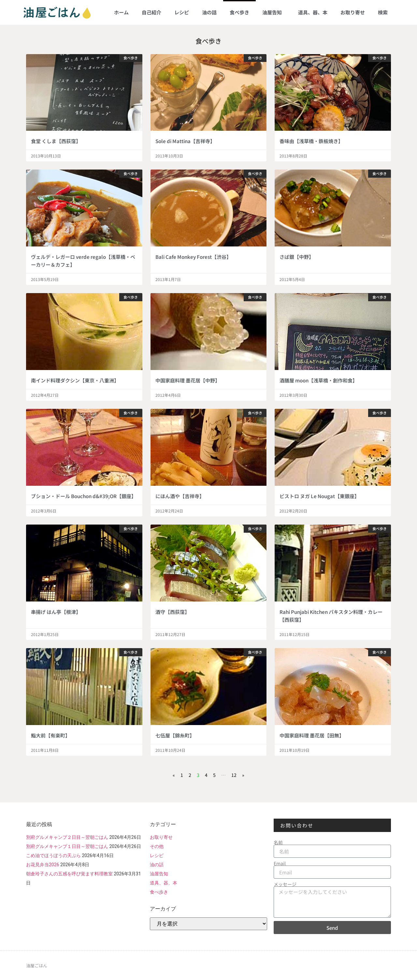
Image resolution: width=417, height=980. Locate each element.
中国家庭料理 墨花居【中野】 (188, 380)
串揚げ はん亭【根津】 (56, 612)
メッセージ (285, 884)
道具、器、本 (313, 12)
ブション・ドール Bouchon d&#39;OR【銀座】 (84, 496)
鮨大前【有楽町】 (50, 735)
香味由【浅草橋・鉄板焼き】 (311, 141)
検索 (383, 12)
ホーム (121, 12)
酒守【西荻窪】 (173, 612)
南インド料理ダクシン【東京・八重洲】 (75, 380)
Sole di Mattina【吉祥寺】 (185, 141)
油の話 (209, 12)
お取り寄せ (353, 12)
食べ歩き (239, 12)
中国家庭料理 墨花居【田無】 (312, 735)
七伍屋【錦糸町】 (175, 735)
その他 (157, 846)
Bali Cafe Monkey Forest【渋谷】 (193, 257)
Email (280, 863)
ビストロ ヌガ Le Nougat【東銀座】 (319, 496)
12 (234, 775)
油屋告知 (274, 12)
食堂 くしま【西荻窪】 (56, 141)
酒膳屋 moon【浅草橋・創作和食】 (318, 380)
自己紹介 (151, 12)
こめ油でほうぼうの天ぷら (53, 855)
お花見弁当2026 (43, 865)
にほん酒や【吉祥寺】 (180, 496)
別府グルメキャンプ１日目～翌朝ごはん (67, 846)
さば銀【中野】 (297, 257)
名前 (278, 842)
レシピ (182, 12)
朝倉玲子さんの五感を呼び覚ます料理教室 (69, 874)
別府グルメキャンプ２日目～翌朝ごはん (67, 837)
